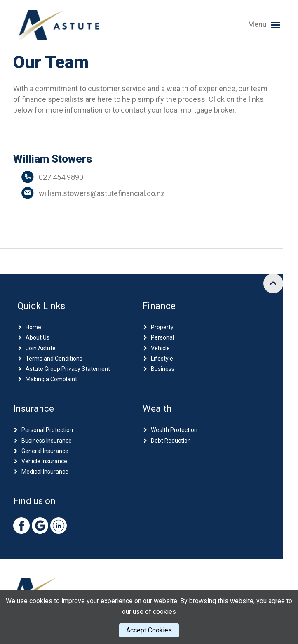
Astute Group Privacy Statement (68, 369)
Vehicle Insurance (44, 461)
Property (162, 327)
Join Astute (41, 348)
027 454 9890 (61, 177)
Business (163, 369)
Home (33, 327)
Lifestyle (162, 359)
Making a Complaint (51, 379)
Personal (162, 337)
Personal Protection (47, 430)
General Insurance (45, 451)
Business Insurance (47, 441)
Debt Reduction (171, 441)
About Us (38, 337)
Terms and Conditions (54, 359)
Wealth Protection (174, 430)
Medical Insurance (45, 472)
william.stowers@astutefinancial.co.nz (102, 193)
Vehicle (160, 348)
